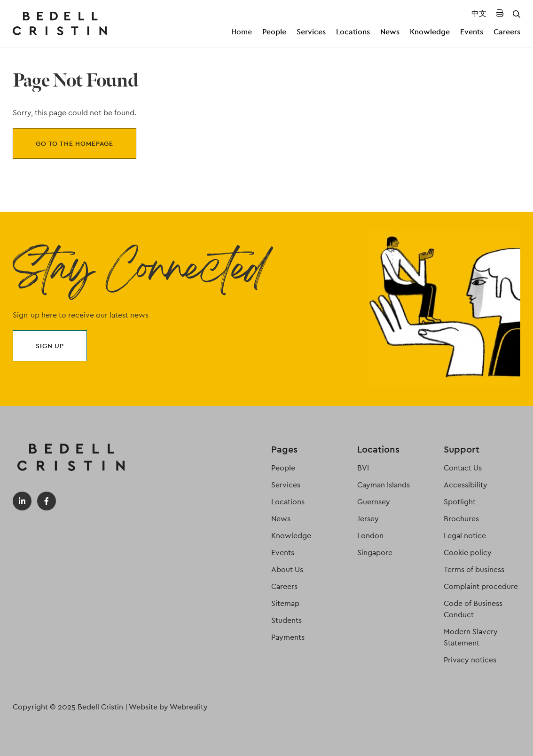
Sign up (50, 346)
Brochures (461, 519)
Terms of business (474, 569)
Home (242, 32)
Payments (288, 637)
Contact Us (463, 468)
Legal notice (465, 536)
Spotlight (460, 502)
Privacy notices (470, 660)
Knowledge (430, 32)
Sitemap (285, 603)
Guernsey (374, 502)
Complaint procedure (481, 586)
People (274, 32)
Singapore (375, 553)
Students (286, 620)
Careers (507, 32)
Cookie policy (468, 553)
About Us (287, 569)
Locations (353, 32)
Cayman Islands (384, 485)
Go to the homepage (74, 143)
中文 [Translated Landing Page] (479, 13)
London (370, 536)
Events (472, 32)
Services (311, 32)
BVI (363, 468)
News (390, 32)
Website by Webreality (168, 707)
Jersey (368, 519)
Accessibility (466, 485)
